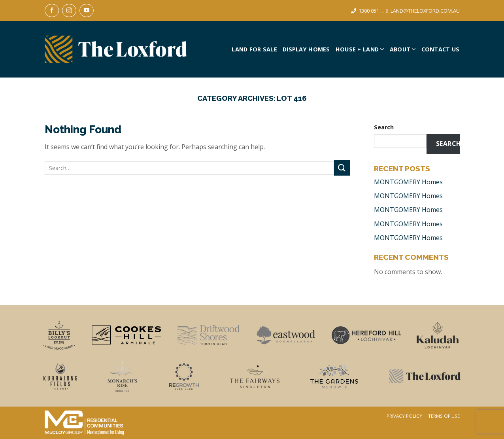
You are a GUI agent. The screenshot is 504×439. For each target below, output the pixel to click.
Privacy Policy (404, 416)
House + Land (360, 49)
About (403, 49)
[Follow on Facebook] (52, 10)
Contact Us (441, 49)
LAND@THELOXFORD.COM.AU (425, 11)
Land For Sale (254, 49)
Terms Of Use (444, 416)
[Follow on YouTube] (87, 10)
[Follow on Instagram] (69, 10)
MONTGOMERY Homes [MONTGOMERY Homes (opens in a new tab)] (408, 182)
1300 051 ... (371, 11)
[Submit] (342, 168)
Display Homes (306, 49)
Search (384, 127)
